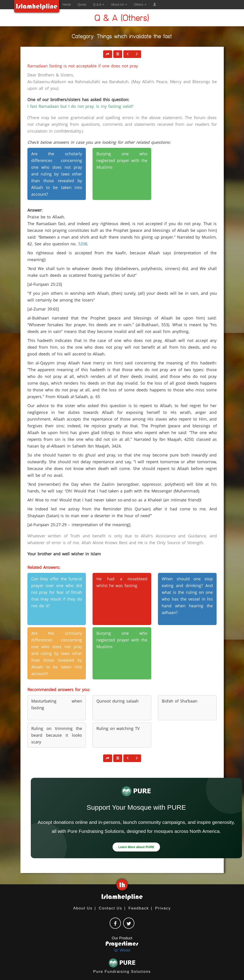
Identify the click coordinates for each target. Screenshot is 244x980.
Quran (82, 4)
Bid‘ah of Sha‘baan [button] (180, 701)
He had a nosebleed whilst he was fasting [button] (122, 582)
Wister (122, 950)
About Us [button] (119, 4)
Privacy (163, 908)
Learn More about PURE (136, 847)
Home (67, 4)
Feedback (139, 908)
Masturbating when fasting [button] (57, 704)
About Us (83, 908)
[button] (155, 4)
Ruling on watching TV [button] (118, 728)
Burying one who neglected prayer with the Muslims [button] (122, 160)
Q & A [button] (99, 4)
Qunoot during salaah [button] (118, 701)
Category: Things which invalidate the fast (122, 37)
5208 (83, 244)
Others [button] (140, 4)
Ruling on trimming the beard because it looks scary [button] (57, 735)
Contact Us (111, 908)
